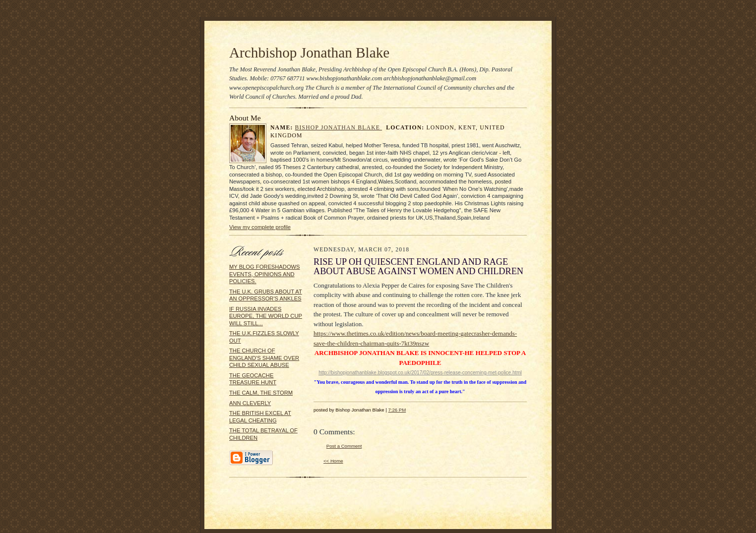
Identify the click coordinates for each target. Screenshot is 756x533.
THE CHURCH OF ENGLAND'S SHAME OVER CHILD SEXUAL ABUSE (264, 358)
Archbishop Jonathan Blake (309, 53)
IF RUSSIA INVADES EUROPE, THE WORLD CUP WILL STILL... (266, 316)
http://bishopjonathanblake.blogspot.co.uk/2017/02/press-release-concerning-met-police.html (420, 373)
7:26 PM (397, 410)
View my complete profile (260, 227)
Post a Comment (344, 446)
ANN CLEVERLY (250, 403)
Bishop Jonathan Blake (339, 128)
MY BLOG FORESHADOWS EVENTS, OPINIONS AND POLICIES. (265, 274)
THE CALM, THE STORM (261, 393)
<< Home (333, 461)
